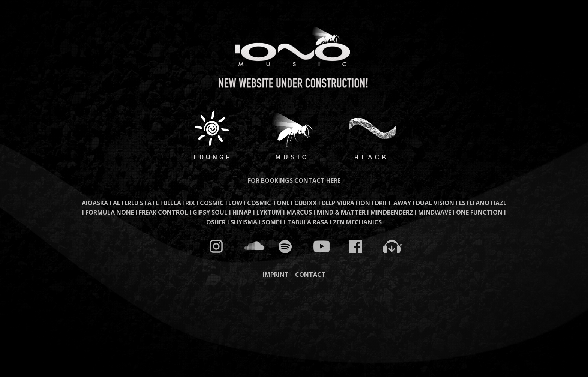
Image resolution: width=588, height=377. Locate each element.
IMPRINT (276, 275)
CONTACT (310, 275)
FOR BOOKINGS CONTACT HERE (294, 180)
